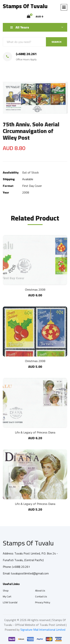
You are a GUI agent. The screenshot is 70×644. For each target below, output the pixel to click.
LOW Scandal (10, 602)
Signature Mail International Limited (43, 630)
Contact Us (41, 596)
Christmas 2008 (35, 290)
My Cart (7, 596)
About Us (40, 591)
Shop (6, 591)
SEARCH (56, 42)
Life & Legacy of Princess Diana (35, 432)
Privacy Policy (43, 602)
